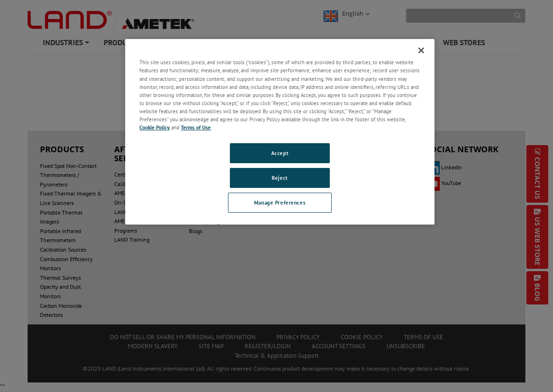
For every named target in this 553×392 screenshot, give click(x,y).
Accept (280, 153)
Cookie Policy (154, 127)
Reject (280, 178)
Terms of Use (196, 127)
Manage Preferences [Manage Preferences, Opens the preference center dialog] (280, 202)
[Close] (421, 50)
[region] (280, 132)
